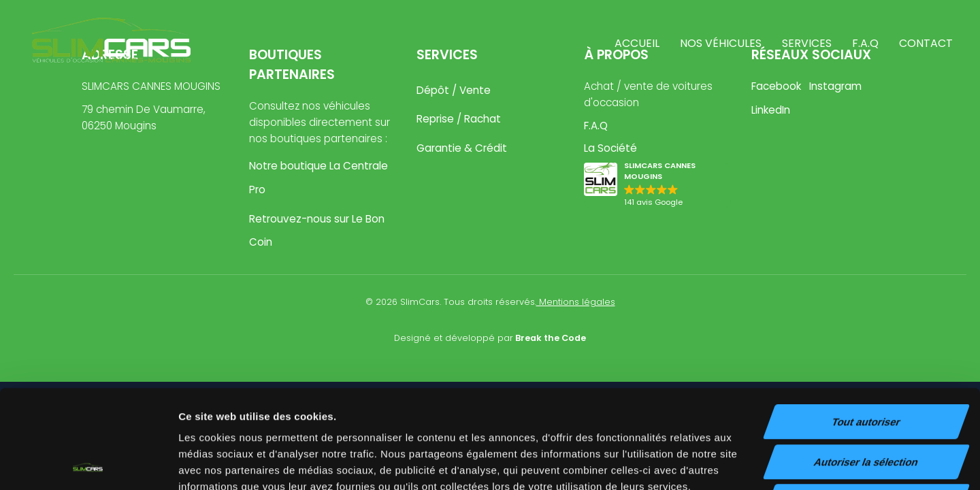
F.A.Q (865, 43)
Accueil (637, 43)
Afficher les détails (750, 463)
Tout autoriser (866, 324)
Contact (926, 43)
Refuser (866, 403)
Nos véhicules (721, 43)
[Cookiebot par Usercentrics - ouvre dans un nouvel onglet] (88, 463)
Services (807, 43)
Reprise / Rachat (459, 119)
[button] (657, 185)
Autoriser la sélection (867, 364)
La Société (610, 148)
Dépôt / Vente (454, 90)
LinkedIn (771, 110)
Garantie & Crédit (462, 148)
